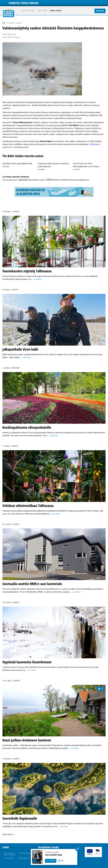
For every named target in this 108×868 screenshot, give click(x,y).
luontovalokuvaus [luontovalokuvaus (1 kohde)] (10, 180)
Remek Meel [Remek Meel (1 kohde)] (33, 180)
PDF (62, 861)
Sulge (77, 849)
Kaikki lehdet (56, 11)
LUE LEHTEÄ (51, 861)
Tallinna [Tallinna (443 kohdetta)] (50, 180)
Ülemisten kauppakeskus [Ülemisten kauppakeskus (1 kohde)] (79, 180)
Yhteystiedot (9, 858)
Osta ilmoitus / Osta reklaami (10, 854)
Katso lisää (7, 834)
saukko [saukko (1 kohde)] (42, 180)
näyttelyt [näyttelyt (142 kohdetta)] (23, 180)
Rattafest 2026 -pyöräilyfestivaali (17, 163)
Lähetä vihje (42, 11)
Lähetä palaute (24, 853)
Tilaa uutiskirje (27, 11)
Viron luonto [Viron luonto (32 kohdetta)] (61, 180)
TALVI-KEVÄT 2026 (53, 855)
